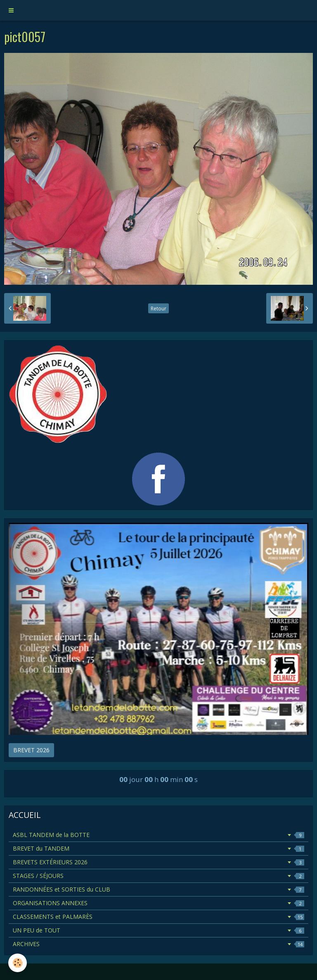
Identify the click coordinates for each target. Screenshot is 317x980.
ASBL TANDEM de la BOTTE (158, 835)
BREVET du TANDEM (158, 848)
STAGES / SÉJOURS (158, 876)
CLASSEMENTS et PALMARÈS (158, 917)
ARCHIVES (158, 944)
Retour (158, 308)
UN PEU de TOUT (158, 930)
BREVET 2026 (31, 750)
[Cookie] (18, 963)
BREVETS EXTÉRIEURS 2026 (158, 862)
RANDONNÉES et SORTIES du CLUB (158, 889)
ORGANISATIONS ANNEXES (158, 903)
